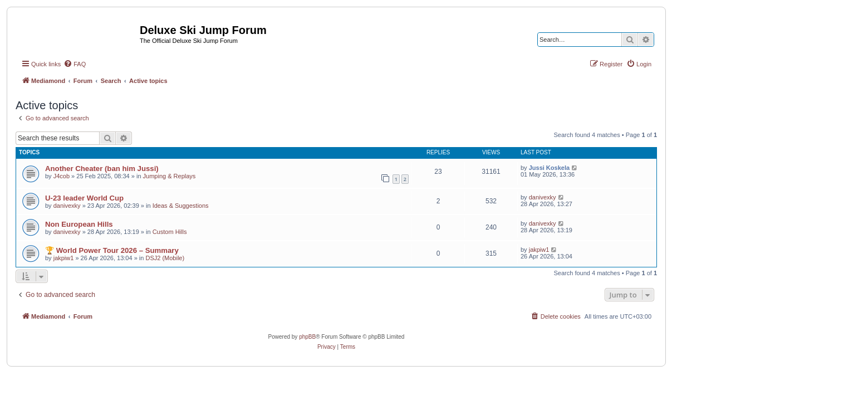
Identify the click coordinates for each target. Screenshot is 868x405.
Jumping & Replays (170, 176)
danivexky (67, 206)
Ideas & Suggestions (181, 206)
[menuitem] (75, 64)
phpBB (307, 337)
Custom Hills (170, 232)
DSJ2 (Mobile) (165, 258)
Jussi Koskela (549, 168)
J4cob (62, 176)
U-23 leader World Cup (84, 198)
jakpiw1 (64, 258)
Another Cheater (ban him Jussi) (102, 169)
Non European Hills (79, 224)
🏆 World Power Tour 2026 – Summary (112, 250)
